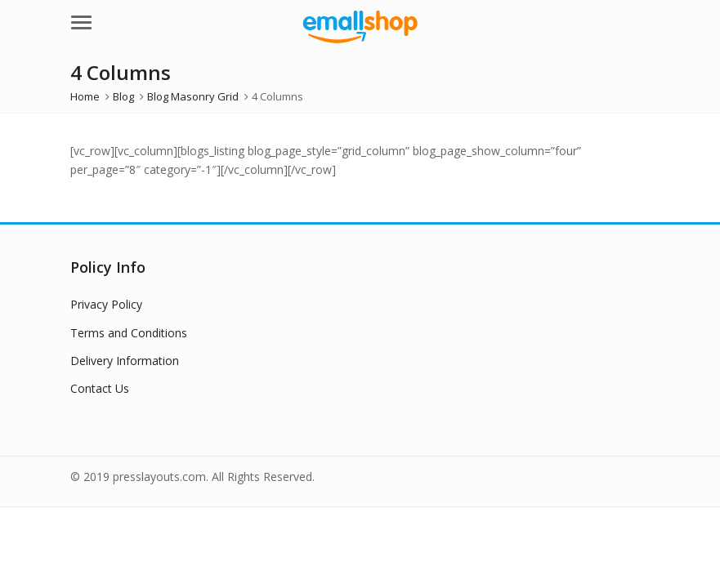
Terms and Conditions (129, 333)
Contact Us (100, 388)
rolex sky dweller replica (402, 169)
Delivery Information (125, 361)
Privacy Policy (106, 304)
